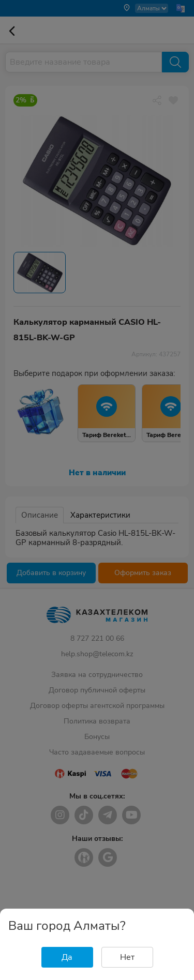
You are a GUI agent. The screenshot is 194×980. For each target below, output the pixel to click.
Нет (127, 957)
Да (67, 957)
